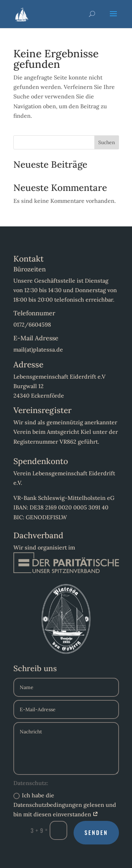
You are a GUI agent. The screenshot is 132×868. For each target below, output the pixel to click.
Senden (96, 832)
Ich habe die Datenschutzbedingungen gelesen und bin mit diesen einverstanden (65, 805)
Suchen (107, 142)
